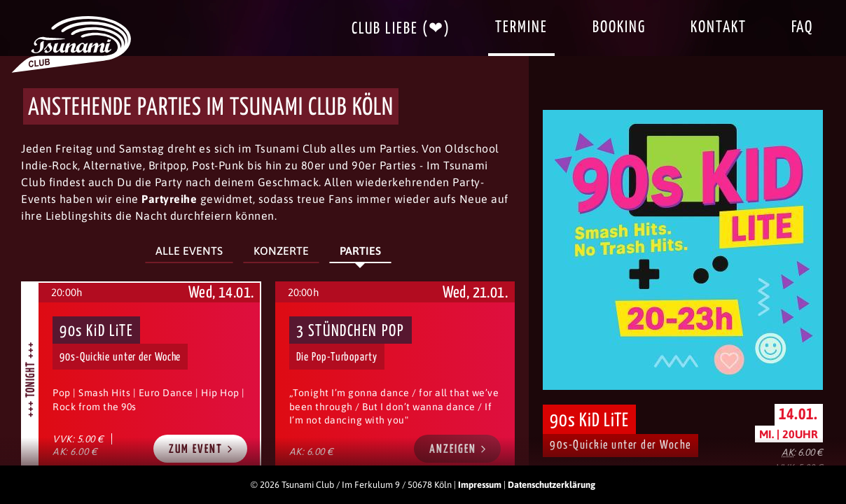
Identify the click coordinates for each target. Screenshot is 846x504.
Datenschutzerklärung (552, 485)
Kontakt (719, 28)
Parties (360, 251)
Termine (521, 28)
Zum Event (201, 449)
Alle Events (189, 251)
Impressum (480, 485)
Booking (619, 28)
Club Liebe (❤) (401, 29)
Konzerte (281, 251)
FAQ (802, 28)
